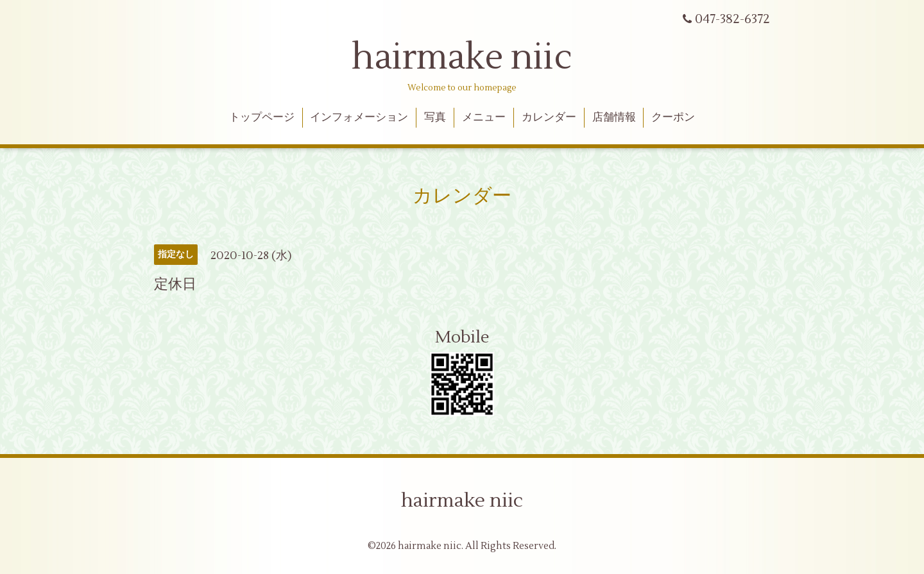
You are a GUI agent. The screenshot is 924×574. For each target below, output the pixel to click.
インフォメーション (359, 117)
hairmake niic (462, 58)
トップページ (262, 117)
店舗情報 (614, 117)
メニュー (484, 117)
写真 (435, 117)
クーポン (673, 117)
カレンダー (549, 117)
